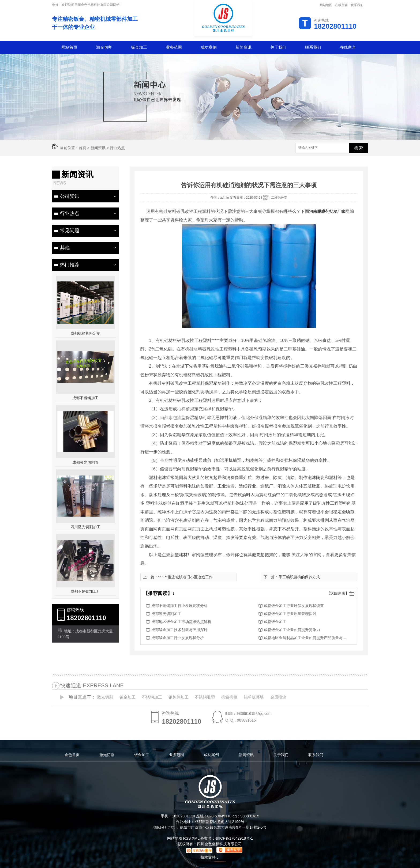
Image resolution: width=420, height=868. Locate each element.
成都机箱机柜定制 (85, 333)
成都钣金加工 (275, 622)
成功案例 (209, 47)
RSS (187, 838)
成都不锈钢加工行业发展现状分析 (179, 606)
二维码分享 (279, 198)
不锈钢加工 (152, 697)
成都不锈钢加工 (85, 398)
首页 (82, 148)
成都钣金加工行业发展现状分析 (178, 638)
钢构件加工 (179, 697)
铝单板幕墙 (254, 697)
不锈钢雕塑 (205, 697)
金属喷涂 (278, 697)
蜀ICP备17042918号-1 (234, 838)
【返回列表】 (338, 593)
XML (196, 838)
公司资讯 (70, 196)
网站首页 (69, 47)
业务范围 (174, 47)
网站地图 (326, 5)
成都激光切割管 (85, 462)
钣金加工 (139, 47)
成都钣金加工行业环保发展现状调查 (294, 606)
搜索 (359, 148)
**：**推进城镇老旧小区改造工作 (185, 577)
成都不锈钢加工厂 (85, 591)
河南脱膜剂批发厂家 (327, 211)
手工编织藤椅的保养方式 (299, 577)
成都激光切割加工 (166, 614)
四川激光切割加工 (85, 527)
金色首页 (72, 755)
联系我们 (357, 5)
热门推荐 (70, 265)
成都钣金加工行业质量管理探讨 (290, 614)
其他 (65, 248)
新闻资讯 (243, 47)
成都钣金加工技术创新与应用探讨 (179, 630)
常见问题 (70, 231)
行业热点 (117, 148)
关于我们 (278, 47)
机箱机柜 (229, 697)
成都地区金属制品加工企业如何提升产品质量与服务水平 (307, 638)
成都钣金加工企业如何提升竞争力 (292, 630)
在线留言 (342, 5)
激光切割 (104, 47)
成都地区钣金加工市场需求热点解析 (181, 622)
